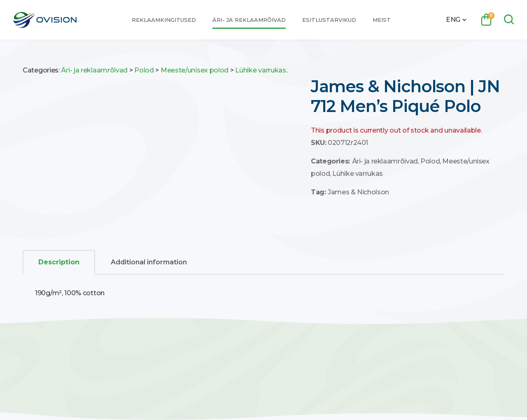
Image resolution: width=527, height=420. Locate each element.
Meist (382, 20)
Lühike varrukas (261, 70)
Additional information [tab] (149, 262)
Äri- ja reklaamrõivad (249, 20)
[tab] (59, 262)
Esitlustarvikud (329, 20)
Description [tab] (59, 262)
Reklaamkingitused (164, 20)
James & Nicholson (358, 192)
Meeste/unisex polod (195, 70)
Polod (144, 70)
